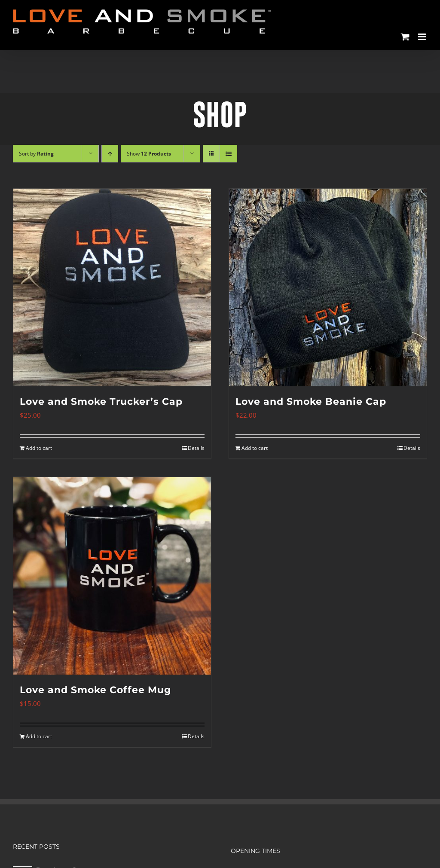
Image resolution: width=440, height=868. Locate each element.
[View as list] (228, 154)
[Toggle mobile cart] (405, 37)
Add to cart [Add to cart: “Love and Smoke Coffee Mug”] (39, 736)
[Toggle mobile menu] (423, 37)
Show (149, 154)
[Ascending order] (110, 154)
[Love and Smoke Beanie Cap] (328, 287)
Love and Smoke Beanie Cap (311, 402)
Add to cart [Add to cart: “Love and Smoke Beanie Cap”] (255, 448)
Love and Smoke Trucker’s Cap (101, 402)
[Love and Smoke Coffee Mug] (112, 576)
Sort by (36, 154)
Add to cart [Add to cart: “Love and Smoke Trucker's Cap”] (39, 448)
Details (196, 448)
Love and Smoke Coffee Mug (95, 690)
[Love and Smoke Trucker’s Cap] (112, 287)
